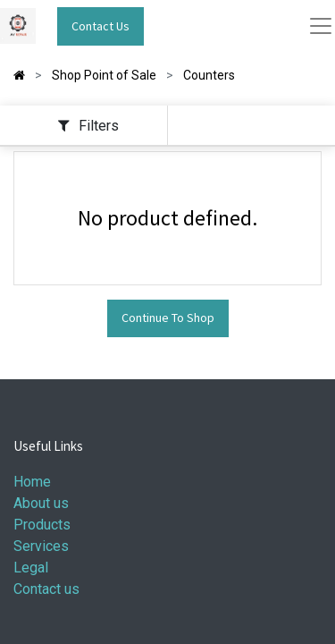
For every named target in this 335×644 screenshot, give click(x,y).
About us (41, 503)
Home (32, 482)
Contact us (46, 589)
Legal (31, 568)
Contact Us (100, 26)
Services (41, 546)
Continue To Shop (168, 318)
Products (42, 525)
